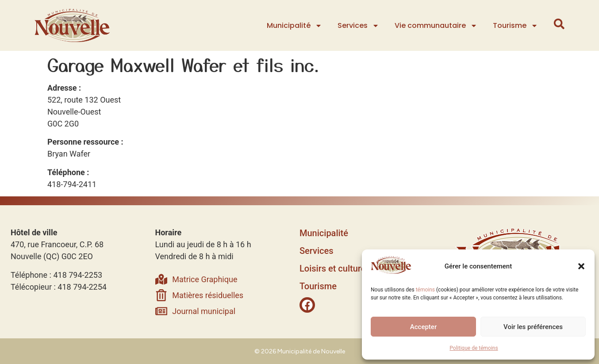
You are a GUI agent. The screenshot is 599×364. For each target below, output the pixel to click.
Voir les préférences (533, 327)
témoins (425, 290)
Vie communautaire (437, 26)
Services (359, 26)
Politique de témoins (474, 348)
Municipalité (295, 26)
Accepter (423, 327)
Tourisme (516, 26)
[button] (581, 266)
